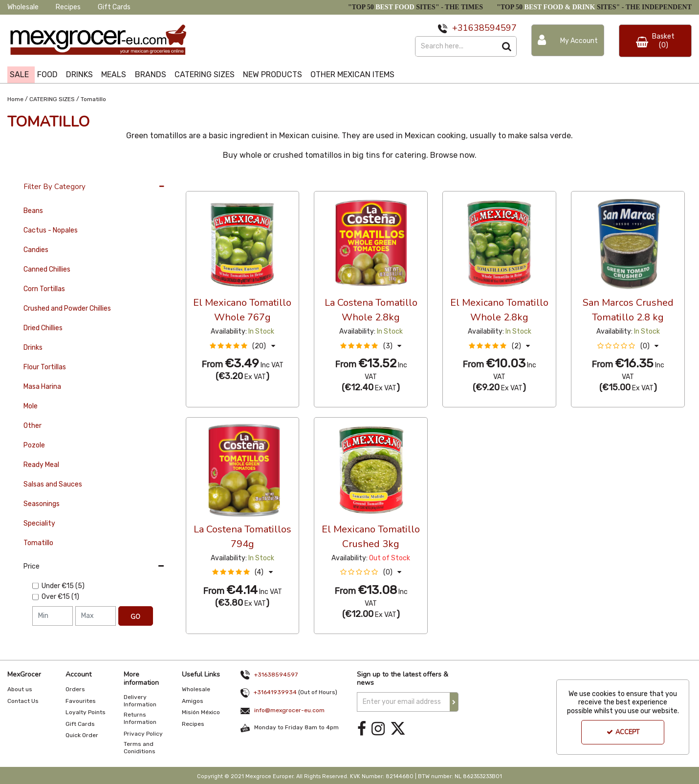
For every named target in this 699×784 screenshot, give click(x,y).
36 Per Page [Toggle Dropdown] (206, 182)
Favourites (81, 701)
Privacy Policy (143, 734)
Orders (75, 689)
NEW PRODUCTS (273, 74)
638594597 (492, 28)
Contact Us (23, 701)
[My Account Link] (568, 40)
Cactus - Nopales (51, 230)
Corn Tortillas (44, 289)
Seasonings (42, 504)
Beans (33, 211)
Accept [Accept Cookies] (623, 732)
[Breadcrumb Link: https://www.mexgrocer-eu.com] (15, 98)
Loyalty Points (86, 712)
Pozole (34, 445)
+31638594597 (276, 675)
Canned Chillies (47, 269)
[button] (242, 346)
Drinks (33, 348)
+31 (460, 28)
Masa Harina (42, 387)
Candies (36, 250)
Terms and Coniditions (140, 748)
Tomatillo (38, 543)
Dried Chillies (43, 328)
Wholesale (23, 7)
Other (33, 426)
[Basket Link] (655, 41)
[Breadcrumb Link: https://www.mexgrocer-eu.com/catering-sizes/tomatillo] (93, 98)
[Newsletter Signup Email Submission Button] (454, 702)
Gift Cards (114, 7)
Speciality (39, 523)
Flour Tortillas (45, 367)
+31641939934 (275, 692)
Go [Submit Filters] (135, 617)
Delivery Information (140, 701)
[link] (362, 729)
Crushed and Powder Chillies (67, 308)
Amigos (193, 701)
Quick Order (82, 735)
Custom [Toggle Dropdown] (251, 182)
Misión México (201, 712)
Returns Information (140, 718)
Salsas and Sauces (53, 484)
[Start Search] (507, 46)
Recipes (68, 7)
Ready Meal (41, 465)
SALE (19, 74)
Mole (31, 406)
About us (20, 689)
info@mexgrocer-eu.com (289, 710)
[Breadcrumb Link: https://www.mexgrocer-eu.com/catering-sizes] (52, 98)
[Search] (456, 46)
